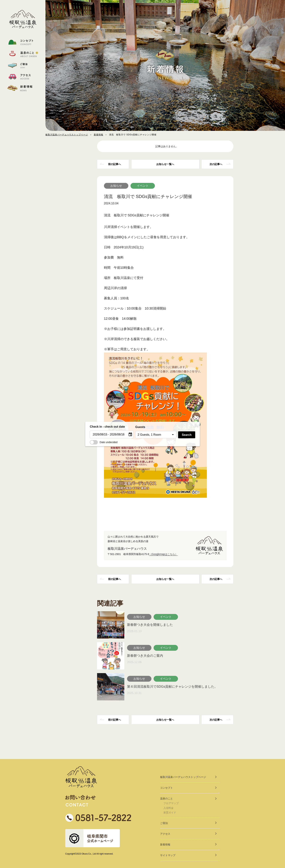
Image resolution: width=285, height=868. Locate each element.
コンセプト (166, 788)
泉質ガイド (170, 812)
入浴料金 (168, 808)
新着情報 (99, 135)
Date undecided (104, 442)
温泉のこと (166, 798)
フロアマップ (171, 803)
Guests (140, 427)
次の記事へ (216, 164)
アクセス (165, 834)
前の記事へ (115, 164)
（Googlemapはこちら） (163, 554)
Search (187, 435)
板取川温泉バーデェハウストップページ (67, 135)
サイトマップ (168, 855)
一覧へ (165, 164)
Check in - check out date (107, 427)
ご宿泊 (164, 823)
